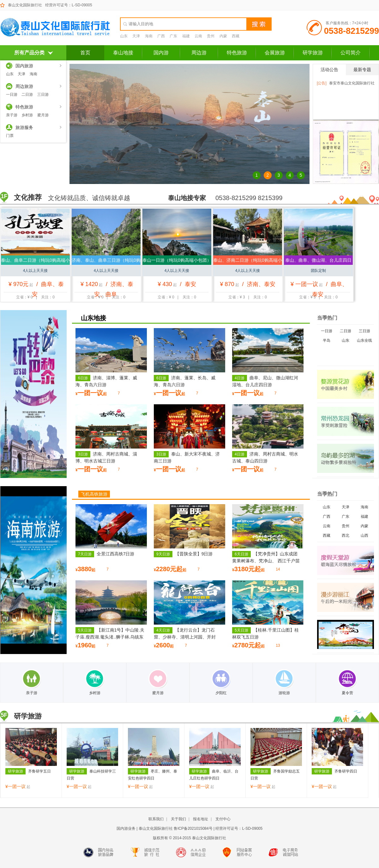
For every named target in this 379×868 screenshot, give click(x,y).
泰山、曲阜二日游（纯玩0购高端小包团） (35, 261)
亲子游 (12, 115)
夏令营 (347, 682)
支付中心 (223, 819)
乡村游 (27, 115)
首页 (85, 53)
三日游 (43, 95)
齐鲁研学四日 (334, 771)
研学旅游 (313, 53)
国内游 (161, 53)
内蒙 (223, 36)
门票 (10, 136)
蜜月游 (43, 115)
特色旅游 (237, 53)
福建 (186, 36)
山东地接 (93, 318)
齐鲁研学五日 (28, 771)
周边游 (199, 53)
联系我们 (156, 819)
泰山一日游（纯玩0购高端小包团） (177, 260)
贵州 (211, 36)
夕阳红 (221, 682)
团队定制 (318, 271)
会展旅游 (275, 53)
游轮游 (284, 682)
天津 (136, 36)
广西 (161, 36)
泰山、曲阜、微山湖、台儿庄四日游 (318, 261)
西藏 (236, 36)
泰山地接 (123, 53)
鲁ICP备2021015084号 (193, 828)
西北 (346, 535)
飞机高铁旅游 (94, 494)
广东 (173, 36)
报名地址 (201, 819)
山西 (364, 535)
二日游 (27, 95)
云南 (198, 36)
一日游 (12, 95)
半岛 (327, 340)
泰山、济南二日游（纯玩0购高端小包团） (248, 261)
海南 (149, 36)
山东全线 (364, 340)
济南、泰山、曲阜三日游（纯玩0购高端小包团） (106, 261)
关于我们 (178, 819)
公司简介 (351, 53)
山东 (124, 36)
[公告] (322, 83)
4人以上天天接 (36, 271)
